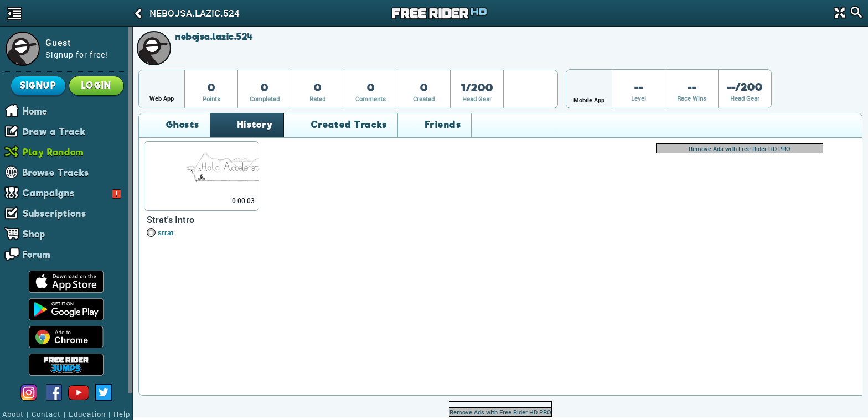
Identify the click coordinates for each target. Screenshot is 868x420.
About (13, 414)
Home (35, 111)
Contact (46, 414)
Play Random (53, 152)
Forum (37, 254)
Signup (38, 85)
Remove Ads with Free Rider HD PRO (740, 149)
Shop (34, 234)
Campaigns (72, 193)
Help (122, 414)
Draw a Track (54, 131)
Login (96, 85)
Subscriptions (55, 213)
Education (87, 414)
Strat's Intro (170, 220)
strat (166, 232)
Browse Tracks (56, 172)
